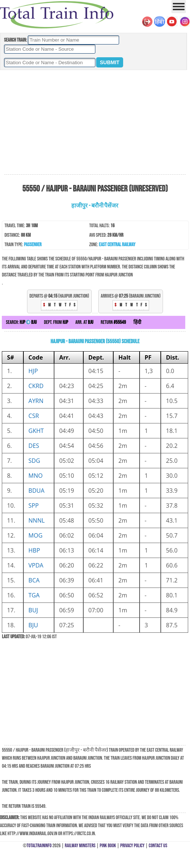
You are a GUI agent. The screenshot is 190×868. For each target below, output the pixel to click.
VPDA (36, 565)
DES (34, 446)
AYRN (36, 401)
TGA (34, 595)
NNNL (37, 520)
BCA (34, 580)
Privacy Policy (132, 846)
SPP (34, 505)
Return (113, 322)
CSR (34, 416)
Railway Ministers (80, 846)
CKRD (36, 386)
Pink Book (108, 846)
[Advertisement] (95, 123)
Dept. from (56, 322)
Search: (21, 322)
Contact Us (158, 846)
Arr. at (84, 322)
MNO (36, 476)
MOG (35, 535)
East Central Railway (117, 245)
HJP (33, 371)
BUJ (33, 610)
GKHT (36, 431)
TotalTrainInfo (39, 846)
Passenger (33, 245)
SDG (34, 461)
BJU (33, 625)
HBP (34, 550)
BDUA (37, 491)
